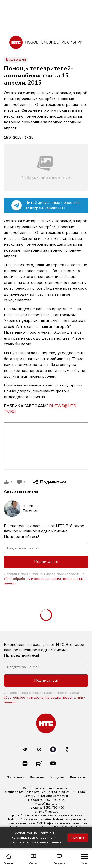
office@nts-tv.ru (57, 796)
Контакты (78, 777)
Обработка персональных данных (46, 788)
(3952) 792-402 (53, 800)
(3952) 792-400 (53, 808)
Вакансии (37, 777)
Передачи (59, 859)
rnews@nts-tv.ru (46, 804)
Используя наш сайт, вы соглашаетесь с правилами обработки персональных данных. (34, 838)
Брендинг (57, 777)
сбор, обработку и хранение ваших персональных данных (45, 581)
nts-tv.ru (12, 819)
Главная (9, 859)
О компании (15, 777)
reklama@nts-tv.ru (46, 812)
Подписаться (46, 562)
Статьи (33, 859)
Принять (78, 838)
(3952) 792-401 (35, 796)
